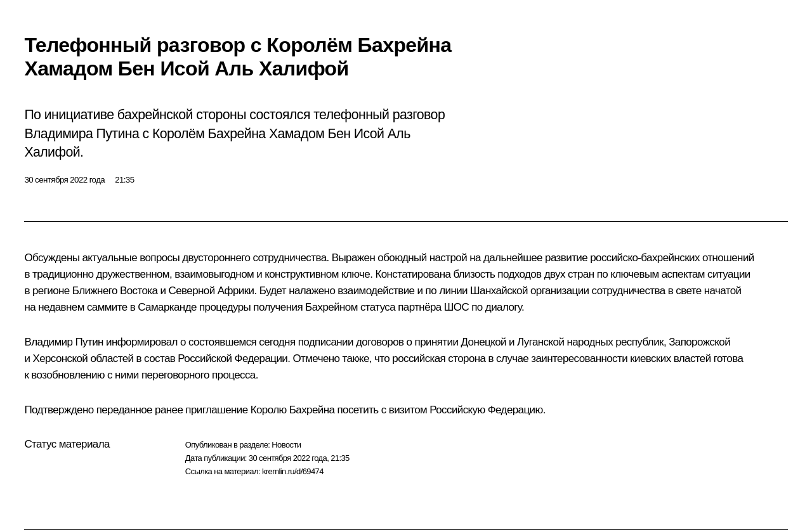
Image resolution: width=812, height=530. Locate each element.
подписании (326, 342)
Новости (286, 445)
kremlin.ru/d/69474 (293, 471)
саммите (107, 307)
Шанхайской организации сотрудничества (568, 291)
